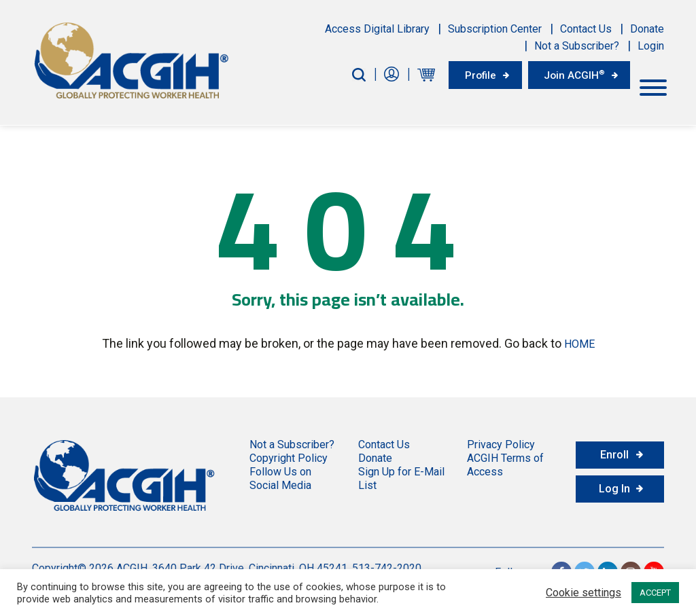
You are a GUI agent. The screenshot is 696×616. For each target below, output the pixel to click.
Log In (614, 486)
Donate (647, 29)
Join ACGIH (571, 74)
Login (651, 46)
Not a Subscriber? (577, 46)
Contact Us (586, 29)
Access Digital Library (377, 29)
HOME (579, 342)
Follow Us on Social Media (280, 476)
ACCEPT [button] (655, 593)
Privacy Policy (501, 442)
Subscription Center (495, 29)
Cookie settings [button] (584, 593)
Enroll (614, 452)
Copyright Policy (289, 455)
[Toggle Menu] (653, 85)
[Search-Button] (348, 75)
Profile (472, 74)
